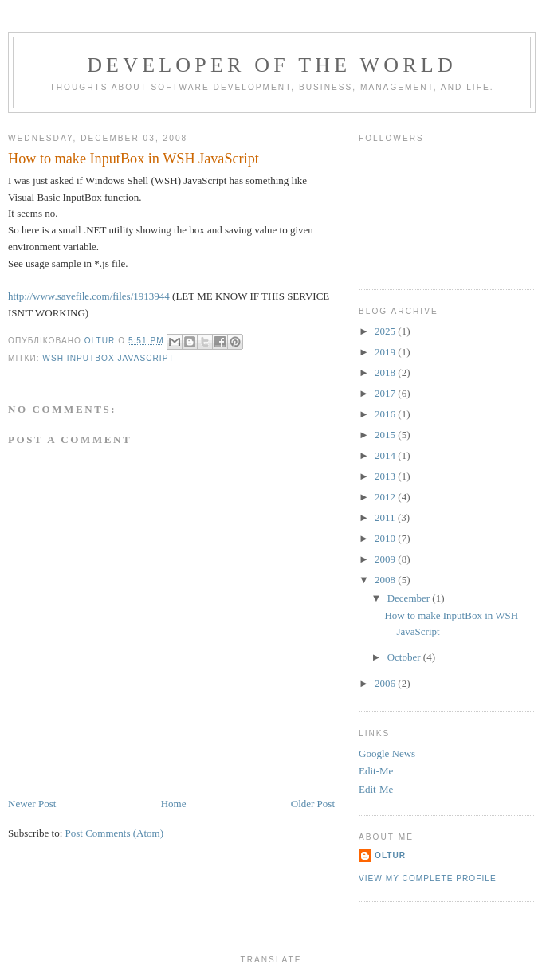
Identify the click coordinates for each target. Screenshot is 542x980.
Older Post (313, 804)
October (405, 657)
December (410, 598)
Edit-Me (376, 771)
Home (174, 804)
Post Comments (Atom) (115, 833)
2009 (386, 559)
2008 (386, 580)
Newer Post (32, 804)
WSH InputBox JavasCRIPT (108, 358)
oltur (390, 855)
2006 (386, 683)
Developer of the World (272, 65)
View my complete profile (428, 878)
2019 (386, 352)
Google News (387, 753)
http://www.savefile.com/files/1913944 (89, 296)
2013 (386, 476)
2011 (386, 517)
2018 (386, 372)
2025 (386, 331)
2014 (386, 455)
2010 (386, 538)
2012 (386, 497)
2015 (386, 435)
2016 (386, 414)
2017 (386, 393)
